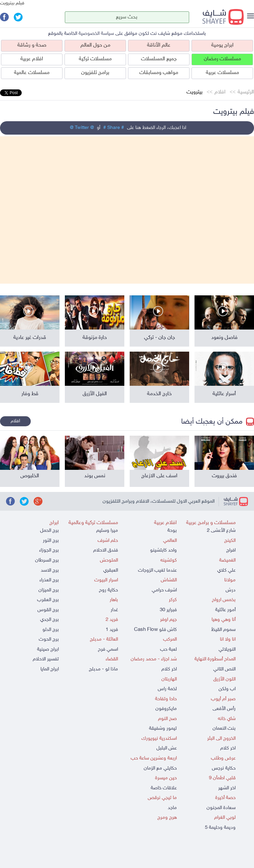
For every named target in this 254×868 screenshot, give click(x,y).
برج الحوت (49, 639)
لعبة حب (168, 649)
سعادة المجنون (221, 808)
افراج (231, 550)
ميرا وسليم (107, 531)
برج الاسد (50, 570)
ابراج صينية (48, 649)
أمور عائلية (225, 610)
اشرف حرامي (164, 590)
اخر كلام (228, 748)
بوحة (172, 531)
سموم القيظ (223, 630)
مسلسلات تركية (95, 59)
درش (231, 590)
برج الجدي (49, 620)
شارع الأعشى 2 (221, 531)
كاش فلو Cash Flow (155, 630)
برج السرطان (47, 560)
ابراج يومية (222, 45)
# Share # (114, 128)
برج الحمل (49, 531)
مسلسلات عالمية (32, 73)
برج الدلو (51, 630)
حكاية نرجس (224, 768)
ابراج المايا (50, 669)
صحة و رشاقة (32, 45)
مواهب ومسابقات (159, 73)
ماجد (172, 808)
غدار (114, 610)
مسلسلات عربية (222, 73)
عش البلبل (167, 748)
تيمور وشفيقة (163, 729)
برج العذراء (49, 580)
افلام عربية (32, 59)
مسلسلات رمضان (222, 59)
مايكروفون (166, 709)
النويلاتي (227, 649)
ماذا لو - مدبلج (103, 669)
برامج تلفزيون (95, 73)
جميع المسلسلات (159, 59)
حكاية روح (108, 590)
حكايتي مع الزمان (160, 768)
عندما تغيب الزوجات (157, 570)
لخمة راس (167, 689)
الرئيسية (246, 92)
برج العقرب (48, 600)
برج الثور (51, 541)
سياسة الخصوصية (96, 34)
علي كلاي (226, 570)
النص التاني (224, 669)
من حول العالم (95, 45)
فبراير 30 (168, 610)
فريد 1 (112, 630)
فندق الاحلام (106, 550)
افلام (220, 92)
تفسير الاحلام (46, 659)
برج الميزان (49, 590)
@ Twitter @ (82, 128)
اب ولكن (227, 689)
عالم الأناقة (159, 45)
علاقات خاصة (164, 788)
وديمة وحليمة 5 (220, 828)
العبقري (111, 570)
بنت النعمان (224, 729)
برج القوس (48, 610)
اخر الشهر (227, 788)
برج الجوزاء (49, 550)
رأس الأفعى (224, 709)
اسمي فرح (108, 649)
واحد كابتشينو (163, 550)
